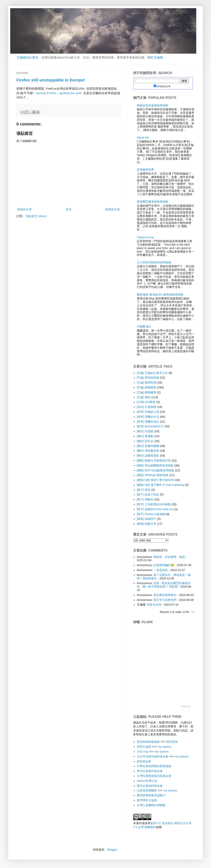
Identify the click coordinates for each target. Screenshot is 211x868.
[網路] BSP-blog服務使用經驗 (156, 470)
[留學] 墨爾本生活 (148, 417)
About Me (143, 138)
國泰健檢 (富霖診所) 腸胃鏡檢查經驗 (160, 295)
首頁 (69, 209)
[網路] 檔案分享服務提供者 (154, 461)
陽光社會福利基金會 (150, 786)
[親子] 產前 (144, 490)
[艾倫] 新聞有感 (147, 383)
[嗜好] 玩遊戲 (145, 431)
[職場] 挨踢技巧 (147, 519)
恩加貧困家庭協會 (148, 742)
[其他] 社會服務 (147, 407)
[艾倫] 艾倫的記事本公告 (152, 373)
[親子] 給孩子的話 (148, 494)
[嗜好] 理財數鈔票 (148, 451)
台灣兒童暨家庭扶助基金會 (154, 776)
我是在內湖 (154, 605)
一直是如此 (161, 570)
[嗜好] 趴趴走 (145, 441)
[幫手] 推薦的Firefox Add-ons (155, 509)
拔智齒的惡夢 (145, 169)
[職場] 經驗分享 (147, 524)
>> (193, 612)
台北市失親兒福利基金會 (153, 756)
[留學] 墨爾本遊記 (148, 422)
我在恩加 (172, 742)
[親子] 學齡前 (145, 499)
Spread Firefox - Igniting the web (59, 93)
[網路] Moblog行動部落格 (153, 475)
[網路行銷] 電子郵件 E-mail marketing (161, 485)
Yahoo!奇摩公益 (147, 781)
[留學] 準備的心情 (148, 412)
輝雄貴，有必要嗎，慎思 (169, 557)
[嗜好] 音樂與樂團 (148, 446)
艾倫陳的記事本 (28, 57)
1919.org (142, 752)
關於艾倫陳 (155, 57)
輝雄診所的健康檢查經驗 (153, 105)
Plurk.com (186, 706)
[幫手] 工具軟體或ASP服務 (154, 504)
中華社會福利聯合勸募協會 (154, 766)
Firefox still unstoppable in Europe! (51, 80)
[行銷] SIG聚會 (146, 402)
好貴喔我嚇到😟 (164, 565)
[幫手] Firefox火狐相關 (151, 514)
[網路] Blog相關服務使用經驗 (155, 465)
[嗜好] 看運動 (145, 436)
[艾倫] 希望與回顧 (148, 378)
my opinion (165, 747)
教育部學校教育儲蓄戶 (151, 795)
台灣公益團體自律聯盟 (151, 805)
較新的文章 (25, 209)
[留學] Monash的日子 (150, 426)
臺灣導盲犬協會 (147, 800)
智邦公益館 (144, 747)
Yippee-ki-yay (145, 237)
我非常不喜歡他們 (165, 600)
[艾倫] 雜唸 (144, 397)
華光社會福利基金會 (150, 771)
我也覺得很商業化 (165, 595)
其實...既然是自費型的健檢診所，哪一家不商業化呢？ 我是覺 (164, 585)
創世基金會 (144, 761)
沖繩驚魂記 (144, 326)
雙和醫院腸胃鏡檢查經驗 (153, 202)
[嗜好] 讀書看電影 (148, 456)
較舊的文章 (113, 209)
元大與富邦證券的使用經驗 (154, 262)
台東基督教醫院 (147, 790)
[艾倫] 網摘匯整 (147, 387)
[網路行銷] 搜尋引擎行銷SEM (155, 480)
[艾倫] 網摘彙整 (147, 392)
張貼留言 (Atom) (36, 216)
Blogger (112, 850)
